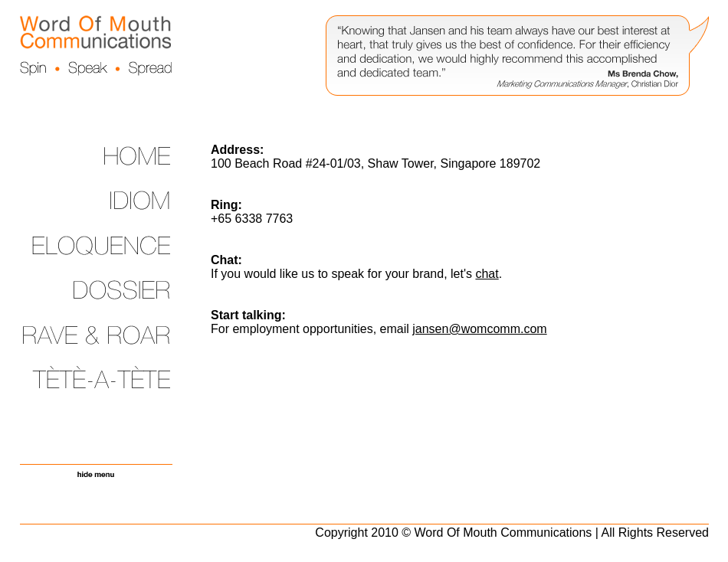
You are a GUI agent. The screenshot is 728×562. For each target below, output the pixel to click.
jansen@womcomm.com (479, 329)
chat (487, 274)
